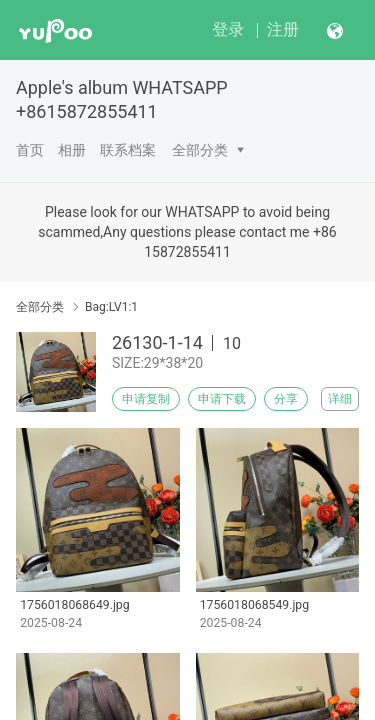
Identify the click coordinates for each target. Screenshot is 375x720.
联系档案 (128, 150)
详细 (340, 399)
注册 (283, 29)
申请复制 (146, 399)
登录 (228, 29)
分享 (286, 399)
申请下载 (222, 399)
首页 (30, 150)
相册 (72, 150)
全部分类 (200, 150)
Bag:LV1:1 (111, 307)
